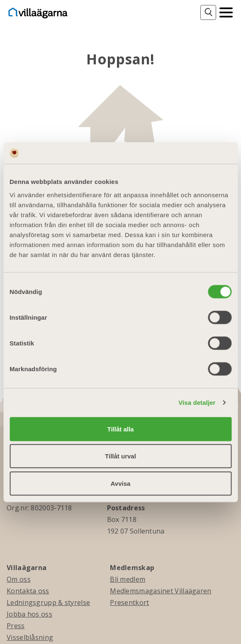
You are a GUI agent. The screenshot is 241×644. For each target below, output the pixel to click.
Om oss (19, 579)
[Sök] (208, 12)
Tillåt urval (120, 456)
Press (16, 626)
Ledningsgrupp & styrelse (48, 602)
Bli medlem (128, 579)
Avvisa (121, 483)
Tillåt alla (121, 429)
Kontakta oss (28, 591)
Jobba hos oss (29, 614)
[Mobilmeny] (226, 12)
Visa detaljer (197, 403)
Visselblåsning (30, 637)
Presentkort (129, 602)
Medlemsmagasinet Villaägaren (161, 591)
